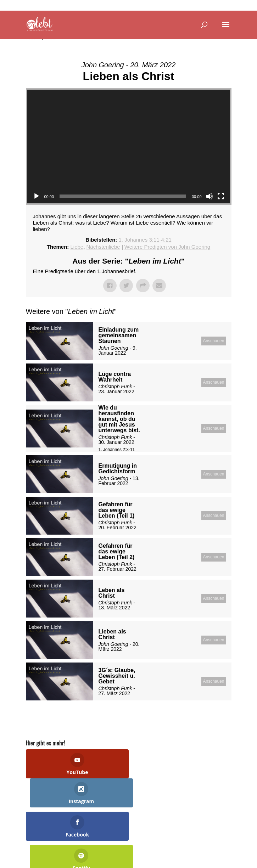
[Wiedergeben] (37, 196)
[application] (129, 147)
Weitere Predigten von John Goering (167, 247)
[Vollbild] (221, 196)
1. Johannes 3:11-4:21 (145, 240)
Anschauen (213, 341)
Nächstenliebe (103, 247)
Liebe (77, 247)
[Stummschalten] (209, 196)
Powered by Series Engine (205, 718)
